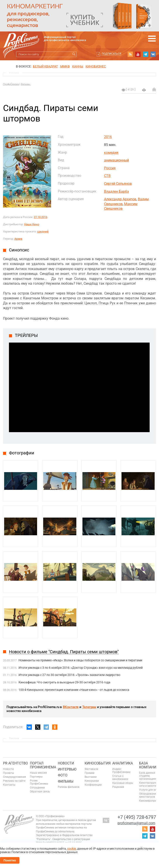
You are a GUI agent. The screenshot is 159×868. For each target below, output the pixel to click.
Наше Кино (32, 224)
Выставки (91, 777)
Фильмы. (26, 84)
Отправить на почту (154, 89)
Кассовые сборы (123, 783)
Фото (63, 775)
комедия (111, 153)
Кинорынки (92, 781)
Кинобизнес (96, 66)
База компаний (149, 765)
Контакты (9, 785)
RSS (130, 54)
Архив (18, 239)
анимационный (116, 160)
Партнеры (36, 777)
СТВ (107, 176)
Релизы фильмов (69, 787)
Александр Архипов (120, 199)
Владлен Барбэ (116, 191)
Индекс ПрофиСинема (121, 771)
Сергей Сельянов (118, 184)
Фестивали (91, 769)
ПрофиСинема (11, 84)
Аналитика (123, 763)
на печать (144, 90)
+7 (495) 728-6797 (137, 817)
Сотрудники (37, 788)
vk (153, 54)
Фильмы (66, 781)
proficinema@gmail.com (136, 823)
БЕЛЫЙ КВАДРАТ (45, 66)
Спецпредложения (15, 777)
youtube (138, 54)
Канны (78, 66)
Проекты (9, 773)
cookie (72, 849)
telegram (145, 54)
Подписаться (111, 54)
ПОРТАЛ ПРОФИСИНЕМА (43, 765)
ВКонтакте (71, 707)
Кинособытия (98, 763)
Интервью (67, 769)
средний (43, 231)
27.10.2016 (41, 217)
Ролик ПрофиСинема (39, 782)
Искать (74, 54)
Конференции (93, 785)
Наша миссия (38, 773)
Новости (8, 769)
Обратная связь (40, 792)
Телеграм (89, 707)
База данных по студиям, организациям (149, 776)
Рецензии (118, 787)
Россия (110, 168)
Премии (90, 773)
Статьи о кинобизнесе (120, 778)
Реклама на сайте (14, 781)
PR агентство (15, 763)
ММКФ (65, 66)
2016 (108, 137)
